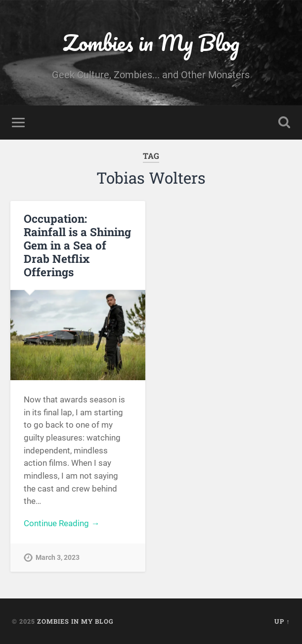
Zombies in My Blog (151, 42)
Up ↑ (282, 621)
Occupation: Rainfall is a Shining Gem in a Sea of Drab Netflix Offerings (77, 245)
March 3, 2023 (58, 558)
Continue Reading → (62, 523)
